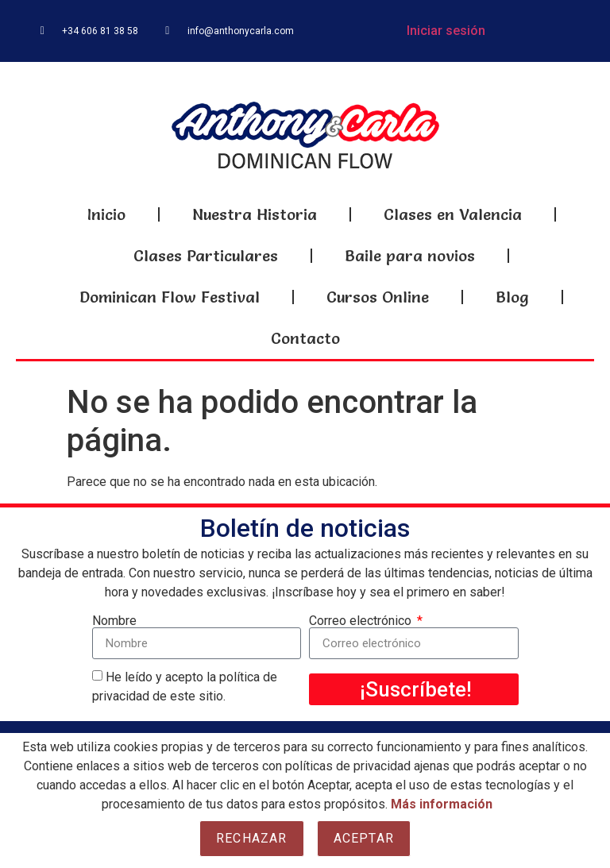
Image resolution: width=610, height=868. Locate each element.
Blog (512, 297)
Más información (442, 804)
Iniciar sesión (446, 31)
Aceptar (364, 838)
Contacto (305, 338)
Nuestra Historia (255, 214)
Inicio (106, 214)
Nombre (114, 621)
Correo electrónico (362, 621)
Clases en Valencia (453, 214)
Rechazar (252, 838)
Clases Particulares (206, 256)
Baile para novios (410, 256)
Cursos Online (378, 297)
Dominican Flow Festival (170, 297)
